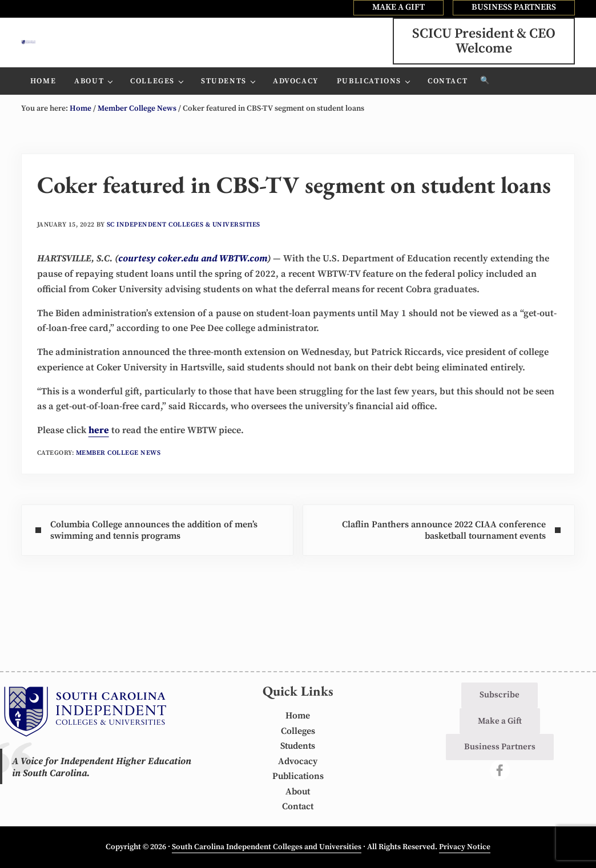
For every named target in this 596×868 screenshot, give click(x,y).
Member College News (119, 489)
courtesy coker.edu (160, 279)
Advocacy (298, 762)
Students (298, 747)
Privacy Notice (465, 847)
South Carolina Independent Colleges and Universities (267, 847)
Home (298, 716)
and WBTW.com (235, 279)
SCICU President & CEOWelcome (484, 51)
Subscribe (500, 695)
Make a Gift (500, 722)
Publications (298, 777)
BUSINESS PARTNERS (514, 7)
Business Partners (500, 747)
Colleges (298, 732)
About (298, 792)
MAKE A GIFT (398, 7)
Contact (298, 807)
